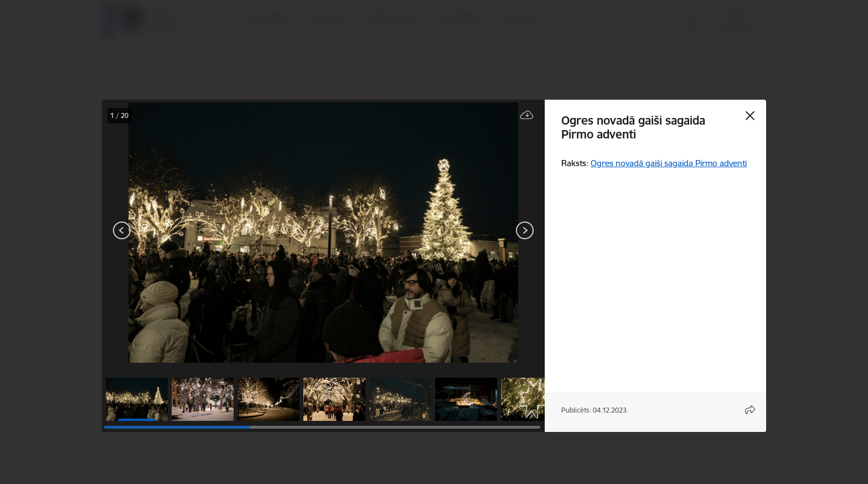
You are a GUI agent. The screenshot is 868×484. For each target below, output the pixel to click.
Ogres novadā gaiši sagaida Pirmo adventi (669, 163)
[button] (137, 399)
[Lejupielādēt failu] (527, 115)
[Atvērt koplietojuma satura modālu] (750, 410)
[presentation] (168, 231)
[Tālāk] (525, 230)
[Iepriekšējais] (122, 230)
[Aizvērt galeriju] (750, 116)
